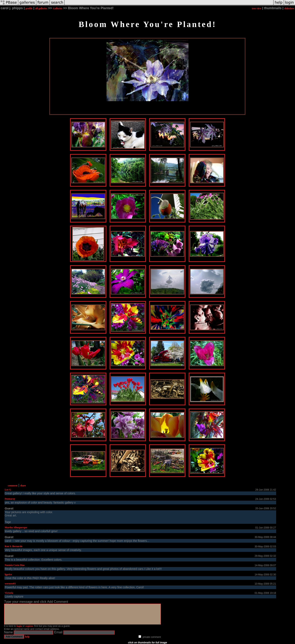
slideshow (289, 8)
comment (13, 486)
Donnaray (10, 499)
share (23, 486)
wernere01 (10, 584)
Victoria (9, 593)
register (29, 626)
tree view (256, 8)
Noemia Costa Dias (15, 565)
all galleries (41, 8)
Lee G (8, 490)
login (19, 626)
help (27, 637)
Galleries (58, 8)
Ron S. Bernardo (14, 546)
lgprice (8, 574)
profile (29, 8)
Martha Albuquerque (16, 527)
